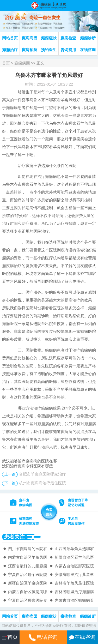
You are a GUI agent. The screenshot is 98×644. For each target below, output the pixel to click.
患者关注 (14, 537)
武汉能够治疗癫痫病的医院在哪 (29, 461)
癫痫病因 (29, 38)
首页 (6, 63)
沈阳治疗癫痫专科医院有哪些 (27, 466)
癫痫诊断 (88, 38)
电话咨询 (43, 637)
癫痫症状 (49, 38)
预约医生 (49, 50)
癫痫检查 (68, 38)
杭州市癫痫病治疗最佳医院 (42, 483)
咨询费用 (68, 50)
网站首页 (10, 38)
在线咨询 (88, 50)
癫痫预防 (29, 50)
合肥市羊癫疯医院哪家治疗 (42, 474)
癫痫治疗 (10, 50)
